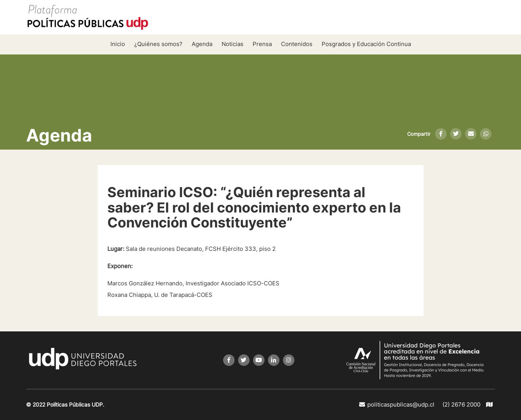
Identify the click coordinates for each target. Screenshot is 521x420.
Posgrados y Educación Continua (366, 44)
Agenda (202, 44)
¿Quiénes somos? (158, 44)
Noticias (233, 44)
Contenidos (297, 44)
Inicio (118, 44)
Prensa (262, 44)
